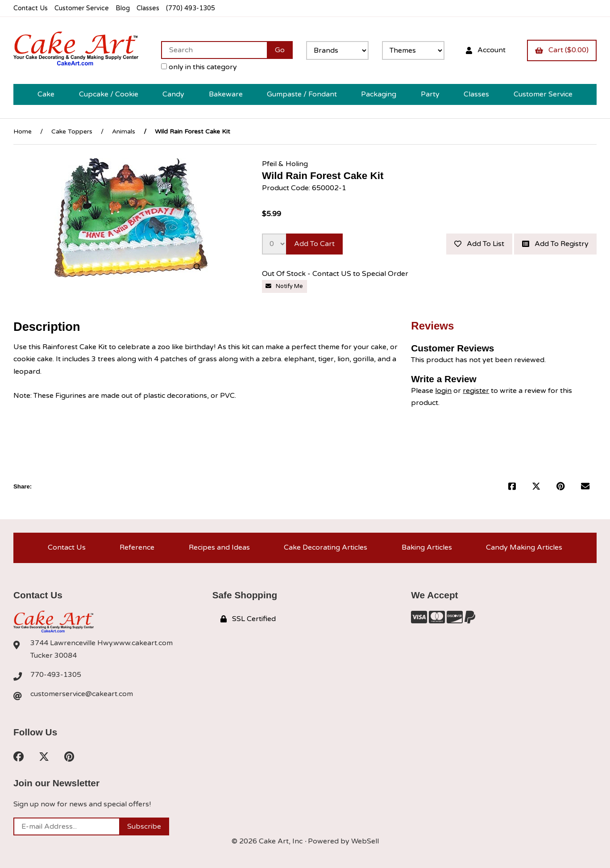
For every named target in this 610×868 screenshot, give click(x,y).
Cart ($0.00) (562, 50)
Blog (123, 8)
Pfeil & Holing (285, 164)
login (443, 391)
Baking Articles (427, 547)
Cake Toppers (72, 131)
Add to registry (555, 244)
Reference (137, 547)
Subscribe (144, 826)
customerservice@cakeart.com (82, 694)
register (476, 391)
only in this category (199, 67)
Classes (148, 8)
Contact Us (31, 8)
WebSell (365, 841)
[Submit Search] (280, 50)
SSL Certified (248, 619)
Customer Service (82, 8)
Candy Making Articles (524, 547)
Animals (124, 131)
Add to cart (314, 244)
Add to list (479, 244)
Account (486, 50)
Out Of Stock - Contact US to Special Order (336, 274)
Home (23, 131)
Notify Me (284, 286)
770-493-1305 (56, 675)
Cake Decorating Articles (326, 547)
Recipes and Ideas (219, 547)
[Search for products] (214, 50)
